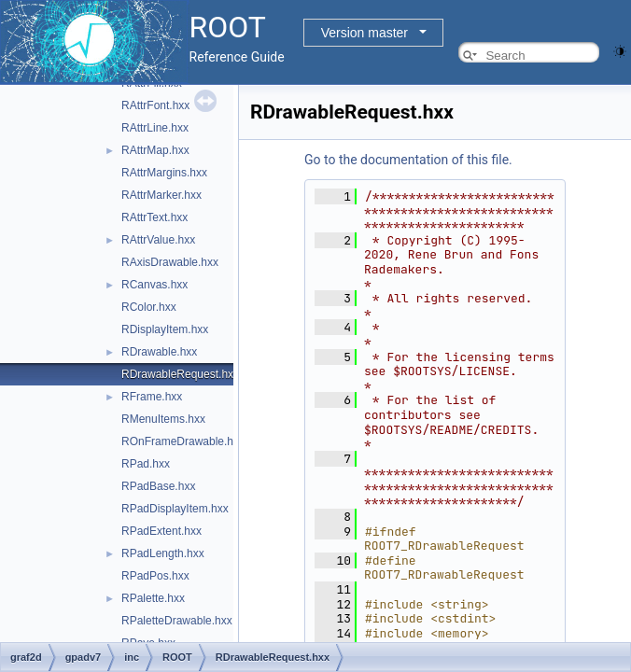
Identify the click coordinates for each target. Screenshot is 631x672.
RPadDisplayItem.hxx (175, 509)
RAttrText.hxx (154, 217)
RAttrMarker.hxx (161, 195)
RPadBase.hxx (158, 486)
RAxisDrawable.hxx (170, 262)
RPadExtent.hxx (161, 531)
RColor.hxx (149, 307)
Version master (365, 33)
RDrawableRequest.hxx (180, 374)
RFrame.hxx (152, 397)
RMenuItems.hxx (163, 419)
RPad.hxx (146, 464)
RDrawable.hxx (159, 352)
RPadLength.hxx (163, 553)
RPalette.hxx (153, 598)
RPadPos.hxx (155, 576)
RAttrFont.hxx (155, 105)
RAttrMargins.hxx (164, 173)
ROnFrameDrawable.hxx (183, 441)
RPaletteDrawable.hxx (177, 621)
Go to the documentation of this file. (408, 160)
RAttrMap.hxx (155, 150)
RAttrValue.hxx (158, 240)
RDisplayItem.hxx (165, 329)
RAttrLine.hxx (155, 128)
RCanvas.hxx (154, 285)
